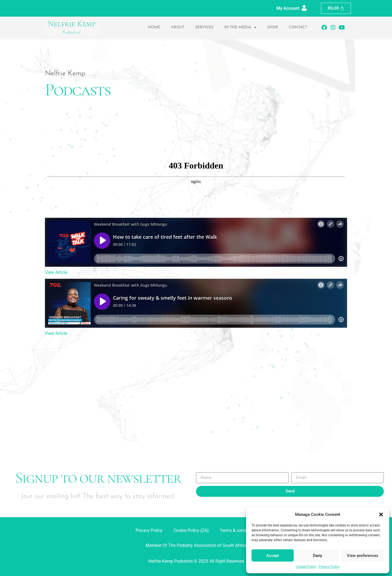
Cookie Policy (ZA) (191, 530)
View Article (56, 272)
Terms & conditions (238, 530)
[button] (381, 514)
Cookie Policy (306, 567)
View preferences (363, 556)
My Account (288, 8)
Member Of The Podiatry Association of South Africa (196, 545)
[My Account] (304, 8)
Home (154, 27)
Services (204, 27)
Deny (318, 556)
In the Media (240, 27)
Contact (298, 27)
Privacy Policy (329, 567)
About (178, 27)
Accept (273, 556)
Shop (273, 27)
